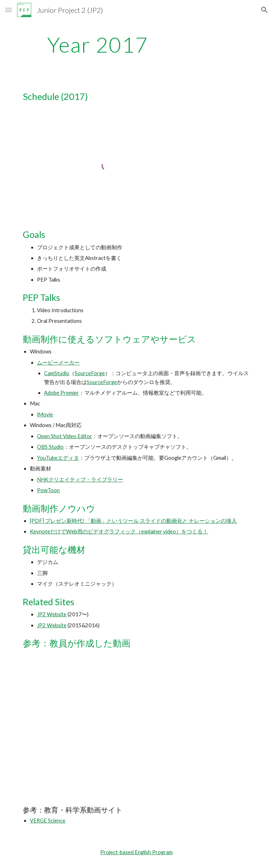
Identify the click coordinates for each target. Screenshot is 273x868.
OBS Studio (50, 447)
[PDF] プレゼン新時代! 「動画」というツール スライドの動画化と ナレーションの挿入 (133, 521)
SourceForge (90, 373)
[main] (98, 44)
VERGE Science (48, 821)
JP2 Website (52, 614)
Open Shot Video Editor (65, 436)
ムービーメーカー (58, 363)
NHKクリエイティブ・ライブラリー (80, 480)
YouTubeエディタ (58, 458)
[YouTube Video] (67, 694)
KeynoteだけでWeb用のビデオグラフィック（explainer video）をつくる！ (119, 531)
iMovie (45, 414)
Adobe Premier (61, 393)
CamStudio (57, 373)
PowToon (48, 490)
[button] (9, 10)
